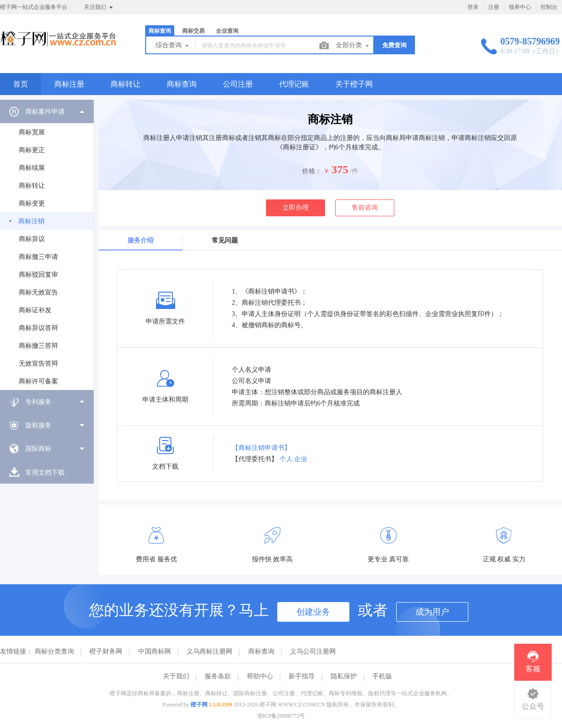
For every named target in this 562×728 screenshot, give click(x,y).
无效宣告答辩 (38, 364)
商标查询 (160, 31)
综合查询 (173, 46)
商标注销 (31, 221)
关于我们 (176, 676)
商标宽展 (32, 132)
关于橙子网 (354, 84)
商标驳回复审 (38, 275)
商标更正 (32, 150)
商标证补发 (35, 310)
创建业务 (313, 612)
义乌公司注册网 (313, 651)
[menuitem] (47, 245)
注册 (494, 7)
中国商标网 (155, 651)
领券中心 (520, 7)
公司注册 (238, 84)
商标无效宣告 (38, 292)
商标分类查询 (54, 651)
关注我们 (99, 7)
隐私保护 (344, 676)
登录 (473, 7)
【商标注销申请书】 (261, 448)
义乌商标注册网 (209, 651)
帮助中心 (260, 676)
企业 (301, 459)
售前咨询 (365, 208)
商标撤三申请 (38, 257)
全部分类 (353, 46)
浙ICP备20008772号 (281, 716)
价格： (312, 171)
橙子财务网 (106, 651)
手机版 (382, 676)
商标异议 (32, 239)
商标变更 (32, 203)
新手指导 (302, 676)
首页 (21, 84)
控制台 (549, 7)
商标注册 (69, 84)
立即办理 (296, 208)
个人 (286, 459)
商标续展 (32, 168)
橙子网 (199, 705)
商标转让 (126, 84)
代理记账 (294, 84)
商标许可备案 (38, 381)
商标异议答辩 (38, 328)
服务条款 (218, 676)
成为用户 (432, 612)
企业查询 (227, 31)
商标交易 (193, 31)
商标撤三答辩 (38, 346)
